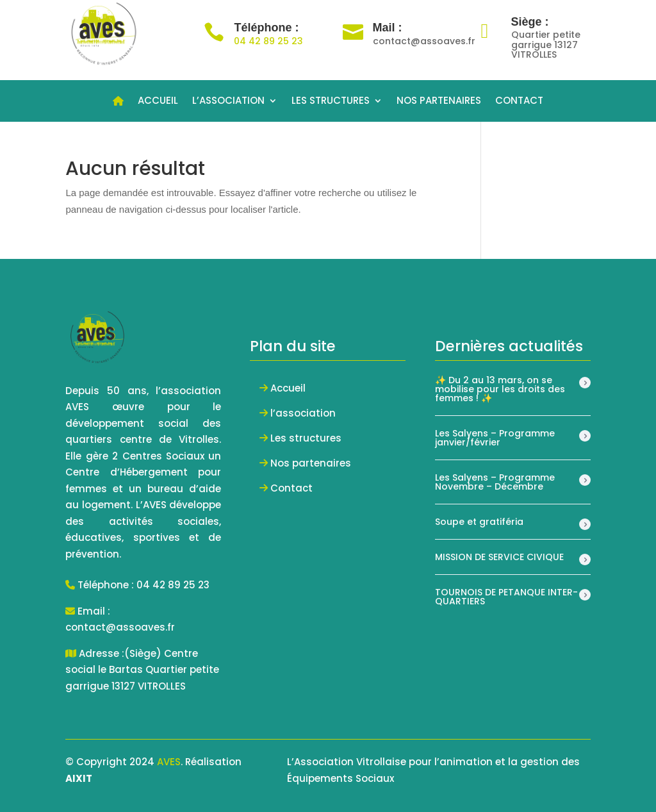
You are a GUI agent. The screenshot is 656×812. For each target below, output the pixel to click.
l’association (303, 413)
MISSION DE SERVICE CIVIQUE (499, 557)
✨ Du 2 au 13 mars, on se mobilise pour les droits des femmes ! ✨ (500, 389)
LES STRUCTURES (331, 102)
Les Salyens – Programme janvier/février (495, 438)
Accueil (288, 388)
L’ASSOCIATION (228, 102)
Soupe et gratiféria (479, 522)
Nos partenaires (311, 463)
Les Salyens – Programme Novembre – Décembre (495, 482)
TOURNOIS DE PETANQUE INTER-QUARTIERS (506, 597)
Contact (291, 488)
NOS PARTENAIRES (439, 102)
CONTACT (519, 102)
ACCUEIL (158, 102)
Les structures (306, 438)
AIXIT (79, 778)
